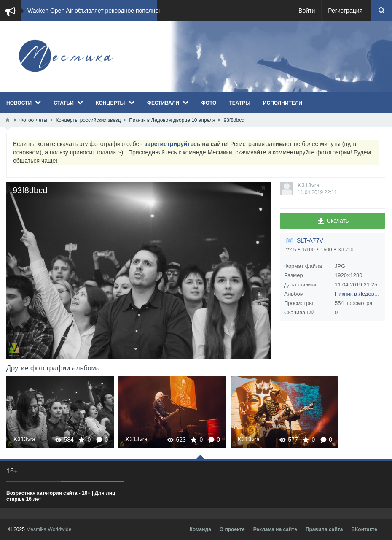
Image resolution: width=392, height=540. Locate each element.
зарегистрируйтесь (173, 144)
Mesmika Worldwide (49, 529)
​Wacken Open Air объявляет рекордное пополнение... (100, 11)
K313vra (309, 185)
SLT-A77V (310, 240)
